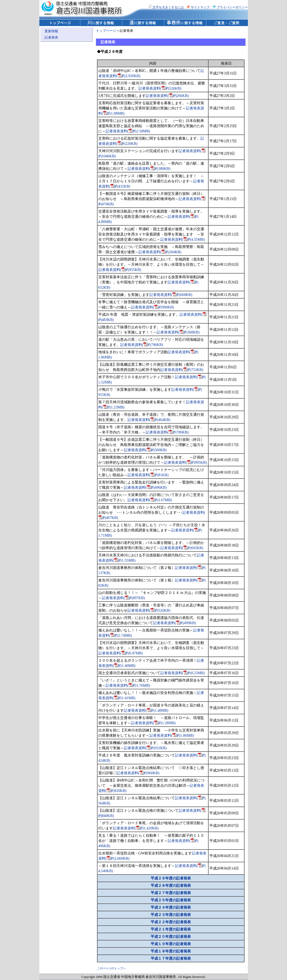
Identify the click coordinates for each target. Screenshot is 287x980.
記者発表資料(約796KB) (142, 345)
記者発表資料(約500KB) (145, 450)
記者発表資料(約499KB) (175, 623)
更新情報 (51, 31)
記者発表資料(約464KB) (149, 420)
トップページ (106, 31)
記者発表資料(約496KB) (145, 487)
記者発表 (51, 38)
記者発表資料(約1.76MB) (128, 685)
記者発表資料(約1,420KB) (136, 828)
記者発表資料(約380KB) (149, 169)
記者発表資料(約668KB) (171, 295)
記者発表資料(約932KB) (145, 748)
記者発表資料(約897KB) (123, 598)
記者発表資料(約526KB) (160, 88)
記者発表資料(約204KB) (160, 252)
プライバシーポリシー (230, 7)
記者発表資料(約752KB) (182, 370)
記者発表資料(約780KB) (167, 432)
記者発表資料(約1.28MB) (153, 723)
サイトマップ (198, 7)
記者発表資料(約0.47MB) (121, 653)
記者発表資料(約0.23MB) (183, 673)
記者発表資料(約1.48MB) (146, 710)
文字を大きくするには (166, 7)
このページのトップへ (111, 968)
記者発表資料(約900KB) (153, 307)
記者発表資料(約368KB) (178, 332)
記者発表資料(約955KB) (120, 270)
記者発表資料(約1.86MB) (172, 735)
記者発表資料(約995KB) (185, 462)
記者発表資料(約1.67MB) (150, 500)
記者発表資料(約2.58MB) (128, 131)
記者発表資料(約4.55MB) (183, 239)
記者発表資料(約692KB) (182, 548)
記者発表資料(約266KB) (167, 96)
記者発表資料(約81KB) (148, 475)
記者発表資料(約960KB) (138, 773)
